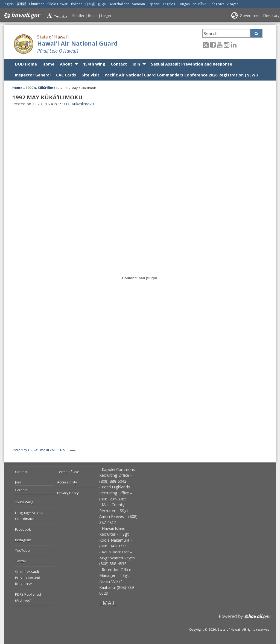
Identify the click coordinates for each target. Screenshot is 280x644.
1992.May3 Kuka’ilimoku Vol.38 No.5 (40, 450)
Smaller (78, 16)
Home (48, 64)
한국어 (103, 4)
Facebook (23, 529)
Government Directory (260, 15)
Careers (21, 490)
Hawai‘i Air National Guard (77, 43)
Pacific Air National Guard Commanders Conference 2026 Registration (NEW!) (181, 75)
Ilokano (77, 4)
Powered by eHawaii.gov (245, 619)
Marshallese (120, 4)
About (66, 64)
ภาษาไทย (199, 4)
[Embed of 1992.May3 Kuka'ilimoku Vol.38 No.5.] (140, 278)
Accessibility (67, 482)
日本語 (90, 4)
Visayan (233, 4)
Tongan (184, 4)
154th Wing (94, 64)
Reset (93, 16)
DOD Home (26, 64)
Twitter (21, 561)
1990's (31, 88)
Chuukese (37, 4)
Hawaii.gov (22, 16)
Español (154, 4)
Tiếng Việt (216, 4)
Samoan (138, 4)
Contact (119, 64)
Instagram (23, 540)
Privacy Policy (68, 493)
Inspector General (33, 75)
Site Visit (90, 75)
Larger (106, 16)
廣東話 (21, 4)
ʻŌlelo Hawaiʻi (58, 4)
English (8, 4)
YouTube (22, 550)
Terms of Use (68, 472)
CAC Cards (66, 75)
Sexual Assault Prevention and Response (192, 64)
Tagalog (169, 4)
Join (136, 64)
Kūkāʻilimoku (49, 88)
